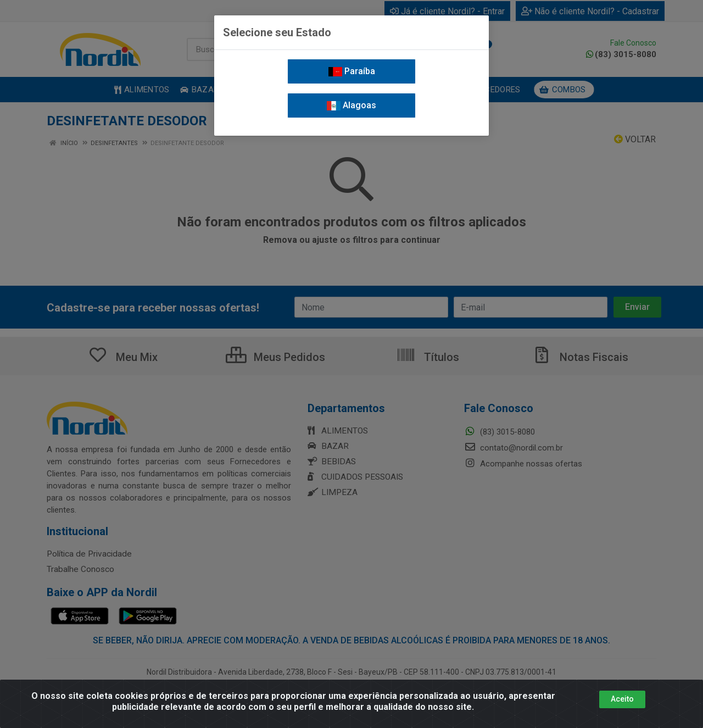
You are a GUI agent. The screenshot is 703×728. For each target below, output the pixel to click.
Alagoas (351, 105)
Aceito (622, 699)
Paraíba (352, 71)
